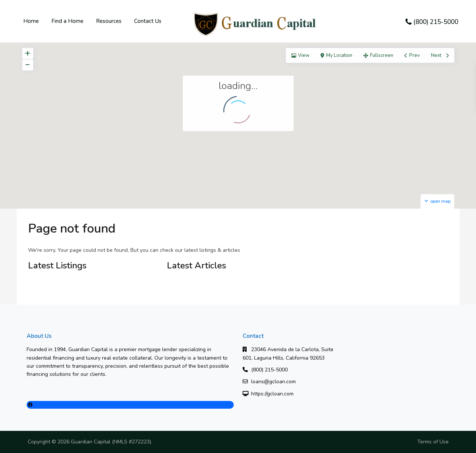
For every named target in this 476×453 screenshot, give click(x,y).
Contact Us (148, 21)
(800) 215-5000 (436, 22)
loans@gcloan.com (273, 382)
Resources (109, 21)
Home (31, 21)
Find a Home (67, 21)
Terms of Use (433, 442)
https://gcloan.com (272, 394)
